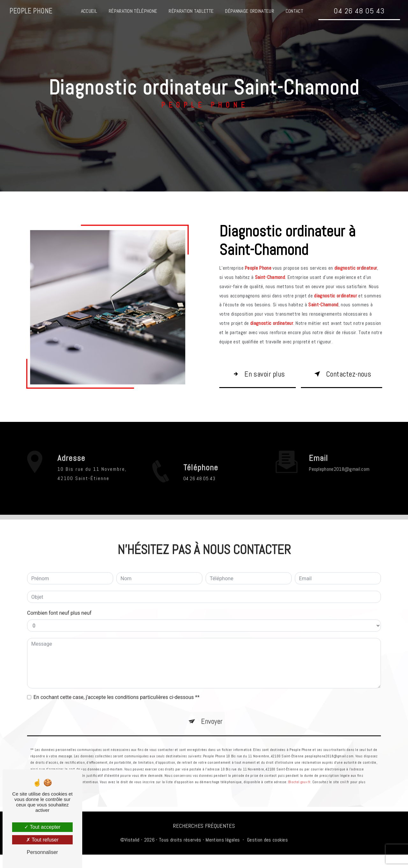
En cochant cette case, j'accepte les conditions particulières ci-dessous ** (117, 697)
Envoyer (212, 722)
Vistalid (132, 853)
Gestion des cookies (267, 853)
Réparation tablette (191, 11)
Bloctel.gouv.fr (299, 783)
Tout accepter (42, 827)
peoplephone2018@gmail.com (339, 469)
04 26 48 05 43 (359, 11)
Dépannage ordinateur (249, 11)
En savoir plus (255, 380)
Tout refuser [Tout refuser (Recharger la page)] (42, 840)
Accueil (89, 11)
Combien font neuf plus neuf (59, 613)
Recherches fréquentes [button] (204, 839)
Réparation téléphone (133, 11)
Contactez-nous (337, 380)
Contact (294, 11)
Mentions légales (223, 853)
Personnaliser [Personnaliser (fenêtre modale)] (42, 852)
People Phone (31, 11)
